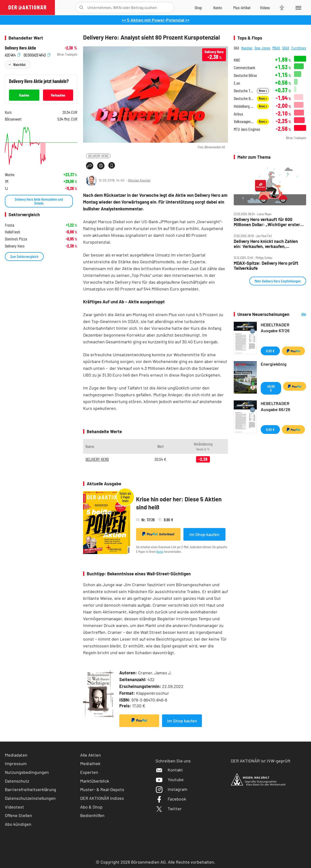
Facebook (171, 799)
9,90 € (270, 351)
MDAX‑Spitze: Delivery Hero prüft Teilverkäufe (266, 266)
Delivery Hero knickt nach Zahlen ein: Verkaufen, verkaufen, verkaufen (266, 244)
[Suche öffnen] (81, 8)
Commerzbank (244, 68)
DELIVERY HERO (98, 156)
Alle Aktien (91, 755)
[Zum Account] (218, 8)
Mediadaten (16, 755)
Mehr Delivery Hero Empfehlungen (278, 281)
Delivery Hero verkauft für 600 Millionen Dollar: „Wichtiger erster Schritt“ (267, 222)
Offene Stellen (18, 815)
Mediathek (90, 763)
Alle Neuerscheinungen (299, 314)
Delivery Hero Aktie (20, 48)
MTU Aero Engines (247, 129)
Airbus (238, 114)
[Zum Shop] (198, 8)
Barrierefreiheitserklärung (30, 789)
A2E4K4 (13, 54)
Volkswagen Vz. (244, 121)
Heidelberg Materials (244, 106)
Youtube (170, 779)
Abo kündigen (18, 824)
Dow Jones (262, 48)
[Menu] (298, 8)
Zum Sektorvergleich (24, 256)
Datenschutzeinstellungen (30, 798)
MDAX (276, 48)
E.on (237, 83)
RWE (237, 60)
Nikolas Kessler (139, 180)
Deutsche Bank (244, 98)
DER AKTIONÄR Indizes (102, 798)
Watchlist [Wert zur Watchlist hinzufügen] (19, 64)
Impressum (16, 763)
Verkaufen (58, 95)
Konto (160, 551)
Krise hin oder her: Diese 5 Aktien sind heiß (179, 503)
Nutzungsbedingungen (27, 772)
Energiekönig (274, 364)
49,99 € (271, 388)
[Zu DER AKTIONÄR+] (242, 8)
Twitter (169, 809)
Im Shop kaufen (204, 534)
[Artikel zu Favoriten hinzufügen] (112, 165)
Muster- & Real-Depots (102, 789)
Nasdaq (247, 48)
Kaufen (24, 95)
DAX (237, 48)
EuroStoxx (299, 48)
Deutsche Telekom (244, 91)
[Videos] (265, 8)
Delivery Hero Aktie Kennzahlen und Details (39, 201)
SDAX (286, 48)
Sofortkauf (158, 534)
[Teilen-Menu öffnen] (90, 166)
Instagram (171, 789)
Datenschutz (17, 781)
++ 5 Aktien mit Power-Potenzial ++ (156, 20)
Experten (89, 772)
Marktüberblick (95, 781)
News (263, 91)
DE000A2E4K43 (37, 54)
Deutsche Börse (245, 75)
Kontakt (169, 770)
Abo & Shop (91, 807)
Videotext (14, 807)
